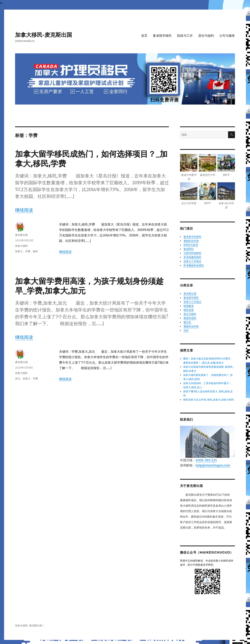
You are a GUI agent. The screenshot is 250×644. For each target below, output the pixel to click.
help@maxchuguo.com (213, 465)
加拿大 (19, 251)
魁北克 (187, 322)
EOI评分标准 (191, 245)
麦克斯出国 (21, 235)
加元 (18, 378)
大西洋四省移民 (192, 253)
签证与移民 (190, 314)
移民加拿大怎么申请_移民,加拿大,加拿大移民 (209, 400)
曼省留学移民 (162, 36)
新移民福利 (190, 318)
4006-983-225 (206, 460)
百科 (186, 330)
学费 (28, 251)
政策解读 (189, 306)
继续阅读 (24, 210)
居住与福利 (206, 36)
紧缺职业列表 (191, 241)
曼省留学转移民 (192, 237)
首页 (144, 36)
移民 (35, 251)
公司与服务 (227, 36)
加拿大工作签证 (192, 261)
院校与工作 (185, 36)
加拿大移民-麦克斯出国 (43, 35)
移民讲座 (189, 310)
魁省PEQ (189, 249)
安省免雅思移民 (192, 257)
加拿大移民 (21, 246)
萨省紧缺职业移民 (194, 265)
